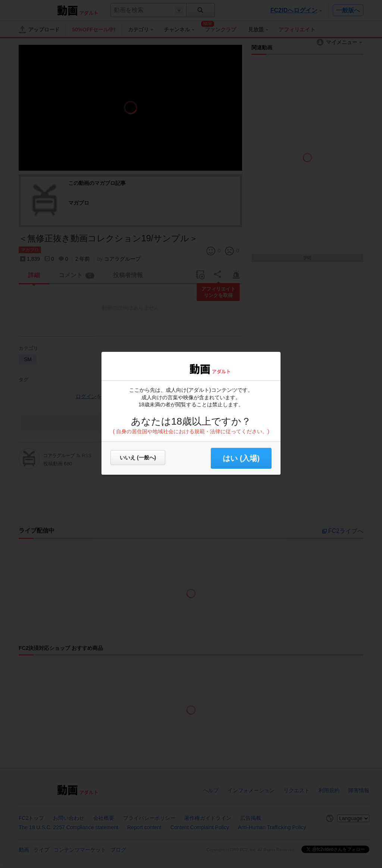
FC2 (170, 368)
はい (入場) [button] (241, 458)
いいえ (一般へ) (138, 458)
